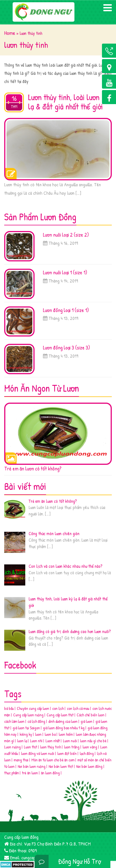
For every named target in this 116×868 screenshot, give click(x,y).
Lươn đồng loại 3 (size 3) (66, 347)
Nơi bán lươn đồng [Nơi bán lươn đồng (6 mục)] (89, 766)
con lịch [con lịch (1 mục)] (58, 708)
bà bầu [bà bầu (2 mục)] (9, 708)
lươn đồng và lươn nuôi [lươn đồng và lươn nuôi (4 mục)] (38, 753)
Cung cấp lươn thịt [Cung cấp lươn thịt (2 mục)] (60, 715)
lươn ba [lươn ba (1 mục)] (50, 734)
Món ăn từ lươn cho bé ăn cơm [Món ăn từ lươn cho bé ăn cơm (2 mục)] (53, 760)
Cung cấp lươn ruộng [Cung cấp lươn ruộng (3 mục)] (28, 715)
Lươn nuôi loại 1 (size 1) (65, 272)
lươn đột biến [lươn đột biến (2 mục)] (67, 753)
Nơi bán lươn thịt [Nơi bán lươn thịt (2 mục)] (61, 766)
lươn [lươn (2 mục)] (38, 734)
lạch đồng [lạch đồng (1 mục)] (87, 753)
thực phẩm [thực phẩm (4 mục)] (12, 773)
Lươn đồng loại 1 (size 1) (66, 310)
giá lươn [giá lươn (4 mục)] (87, 721)
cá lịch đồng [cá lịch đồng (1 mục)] (36, 721)
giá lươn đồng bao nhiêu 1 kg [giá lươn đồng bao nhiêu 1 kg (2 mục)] (64, 728)
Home (10, 33)
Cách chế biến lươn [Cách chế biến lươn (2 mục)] (91, 715)
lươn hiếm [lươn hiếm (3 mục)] (66, 734)
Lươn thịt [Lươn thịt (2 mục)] (30, 747)
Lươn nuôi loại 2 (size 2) (66, 235)
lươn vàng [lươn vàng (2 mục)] (90, 747)
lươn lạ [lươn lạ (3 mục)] (22, 741)
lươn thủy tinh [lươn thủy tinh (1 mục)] (51, 747)
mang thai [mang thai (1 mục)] (21, 760)
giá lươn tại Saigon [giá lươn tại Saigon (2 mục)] (26, 728)
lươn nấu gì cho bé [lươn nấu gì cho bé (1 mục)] (93, 741)
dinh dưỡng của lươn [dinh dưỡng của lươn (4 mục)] (63, 721)
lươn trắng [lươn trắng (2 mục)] (72, 747)
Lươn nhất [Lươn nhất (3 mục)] (53, 741)
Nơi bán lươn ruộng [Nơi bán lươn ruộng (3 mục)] (32, 766)
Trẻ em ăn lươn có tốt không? (33, 468)
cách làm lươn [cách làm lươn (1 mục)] (14, 721)
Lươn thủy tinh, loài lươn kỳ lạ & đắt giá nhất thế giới (68, 102)
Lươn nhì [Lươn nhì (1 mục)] (36, 741)
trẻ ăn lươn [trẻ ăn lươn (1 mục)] (30, 773)
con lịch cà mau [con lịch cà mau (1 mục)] (78, 708)
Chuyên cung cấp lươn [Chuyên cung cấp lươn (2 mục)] (33, 708)
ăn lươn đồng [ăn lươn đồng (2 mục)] (50, 773)
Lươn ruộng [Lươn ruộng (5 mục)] (12, 747)
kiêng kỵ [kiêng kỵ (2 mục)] (26, 734)
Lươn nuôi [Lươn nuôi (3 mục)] (70, 741)
